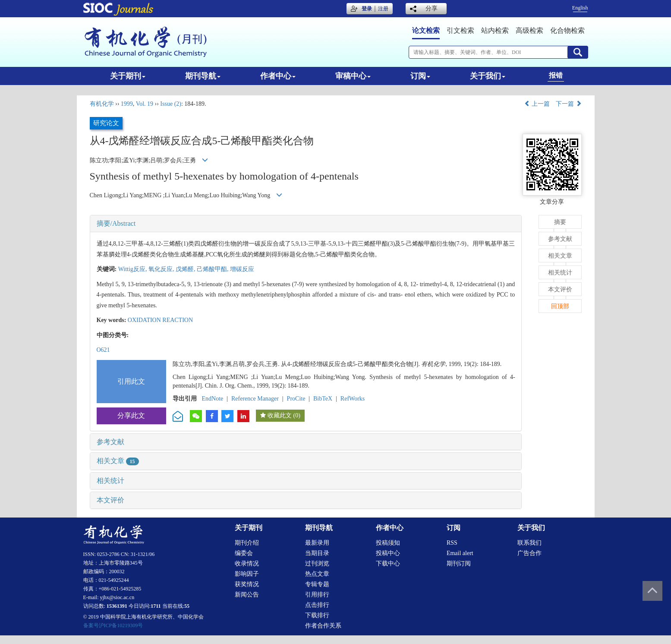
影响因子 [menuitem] (247, 574)
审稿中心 (353, 76)
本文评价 (110, 500)
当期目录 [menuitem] (317, 553)
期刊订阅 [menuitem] (459, 563)
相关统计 (110, 481)
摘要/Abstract (116, 223)
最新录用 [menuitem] (317, 543)
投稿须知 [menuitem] (388, 543)
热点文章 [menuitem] (317, 574)
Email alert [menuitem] (460, 553)
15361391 (117, 606)
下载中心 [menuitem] (388, 563)
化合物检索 (567, 30)
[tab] (306, 224)
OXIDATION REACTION (160, 320)
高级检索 (529, 30)
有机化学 (102, 104)
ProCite (296, 399)
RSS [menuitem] (452, 543)
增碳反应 (242, 269)
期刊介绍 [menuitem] (247, 543)
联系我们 (529, 543)
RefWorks (353, 399)
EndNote (213, 399)
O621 (103, 350)
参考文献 (110, 442)
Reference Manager (255, 399)
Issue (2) (171, 104)
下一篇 (569, 104)
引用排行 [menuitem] (317, 595)
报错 (556, 75)
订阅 (420, 76)
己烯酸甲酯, (213, 269)
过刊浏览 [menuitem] (317, 563)
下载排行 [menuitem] (317, 615)
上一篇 (537, 104)
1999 (127, 104)
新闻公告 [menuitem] (247, 595)
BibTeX (323, 399)
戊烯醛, (186, 269)
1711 (156, 606)
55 (187, 606)
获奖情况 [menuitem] (247, 584)
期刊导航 (203, 76)
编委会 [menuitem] (244, 553)
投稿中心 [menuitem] (388, 553)
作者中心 (278, 76)
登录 (367, 9)
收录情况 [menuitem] (247, 563)
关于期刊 (128, 76)
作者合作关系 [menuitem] (323, 626)
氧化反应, (162, 269)
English (580, 8)
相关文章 (118, 461)
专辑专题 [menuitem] (317, 584)
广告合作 (529, 553)
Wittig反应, (133, 269)
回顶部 (560, 306)
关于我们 (488, 76)
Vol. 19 (145, 104)
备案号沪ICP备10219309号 (113, 625)
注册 (383, 9)
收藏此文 (280, 415)
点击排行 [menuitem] (317, 605)
